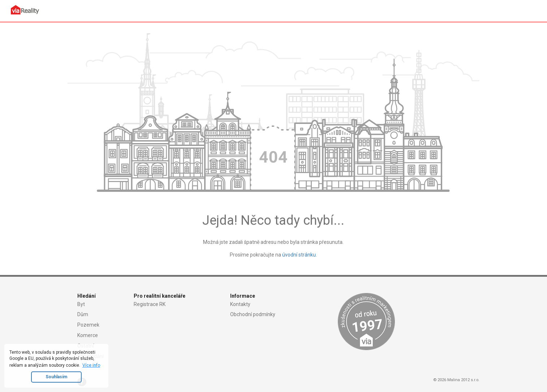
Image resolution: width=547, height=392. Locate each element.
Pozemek (88, 325)
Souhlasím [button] (56, 377)
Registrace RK (150, 304)
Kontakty (240, 304)
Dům (83, 314)
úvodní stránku (299, 255)
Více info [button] (91, 365)
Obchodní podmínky (253, 314)
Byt (81, 304)
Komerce (88, 335)
